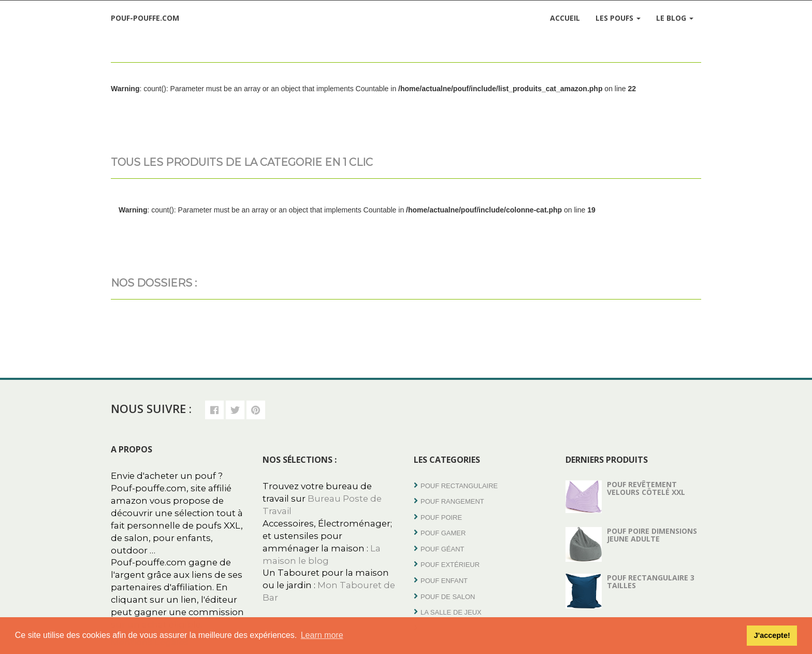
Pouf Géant (443, 549)
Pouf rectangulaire (459, 486)
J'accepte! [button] (772, 635)
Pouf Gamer (443, 533)
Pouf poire (441, 517)
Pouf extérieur (450, 565)
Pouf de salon (448, 597)
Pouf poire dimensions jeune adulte (652, 535)
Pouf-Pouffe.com (145, 18)
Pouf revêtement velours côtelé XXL (646, 488)
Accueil (565, 18)
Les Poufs (618, 18)
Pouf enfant (444, 581)
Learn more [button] (322, 635)
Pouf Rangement (452, 501)
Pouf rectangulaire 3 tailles (651, 581)
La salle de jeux (451, 612)
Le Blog (675, 18)
